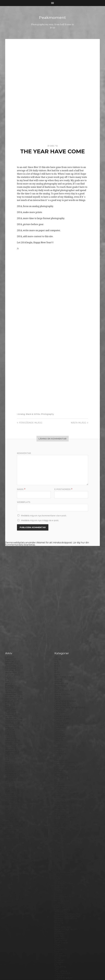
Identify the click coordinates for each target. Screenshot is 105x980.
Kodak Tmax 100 (63, 785)
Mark (57, 816)
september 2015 (14, 754)
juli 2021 (10, 607)
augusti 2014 (12, 783)
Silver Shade (61, 893)
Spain (57, 902)
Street (58, 908)
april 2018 (10, 686)
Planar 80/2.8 (62, 858)
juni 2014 (10, 787)
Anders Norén (57, 971)
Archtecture (61, 634)
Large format (62, 805)
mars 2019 (11, 662)
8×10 (57, 623)
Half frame (60, 748)
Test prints (60, 917)
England (59, 702)
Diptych (59, 691)
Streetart (59, 910)
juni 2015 (10, 761)
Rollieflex (59, 882)
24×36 (58, 609)
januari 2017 (12, 719)
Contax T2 (60, 671)
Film (57, 708)
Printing (59, 873)
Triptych (59, 926)
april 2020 (11, 634)
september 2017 (14, 702)
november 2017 (14, 697)
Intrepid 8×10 (62, 776)
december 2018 (14, 669)
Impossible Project (65, 770)
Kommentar (24, 453)
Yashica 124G (61, 937)
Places (58, 855)
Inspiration (60, 772)
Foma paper (61, 710)
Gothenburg (61, 737)
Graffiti (58, 741)
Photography (47, 414)
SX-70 (58, 915)
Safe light (60, 886)
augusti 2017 (12, 704)
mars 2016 (11, 741)
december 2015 (14, 748)
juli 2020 (10, 627)
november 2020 (14, 618)
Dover (58, 695)
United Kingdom (63, 928)
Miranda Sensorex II (65, 825)
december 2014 (14, 774)
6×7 (56, 620)
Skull (57, 897)
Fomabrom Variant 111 (66, 713)
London (59, 809)
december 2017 (14, 695)
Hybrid (58, 757)
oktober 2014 (12, 779)
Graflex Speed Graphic (67, 743)
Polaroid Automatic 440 (67, 866)
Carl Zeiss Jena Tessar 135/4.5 (70, 658)
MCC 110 (59, 820)
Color (57, 664)
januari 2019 (12, 667)
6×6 (56, 618)
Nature (58, 827)
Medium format (63, 822)
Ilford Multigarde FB (66, 763)
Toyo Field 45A (62, 924)
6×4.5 (57, 616)
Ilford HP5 (60, 761)
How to (58, 754)
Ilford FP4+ (60, 759)
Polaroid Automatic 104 (67, 864)
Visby (57, 930)
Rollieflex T (60, 884)
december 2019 (14, 642)
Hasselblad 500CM (65, 752)
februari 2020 (13, 638)
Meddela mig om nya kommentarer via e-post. (44, 516)
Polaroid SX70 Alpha (66, 869)
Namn (21, 489)
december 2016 (14, 721)
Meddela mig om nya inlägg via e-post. (40, 520)
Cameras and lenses (65, 651)
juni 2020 (10, 629)
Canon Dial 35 (62, 653)
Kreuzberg (60, 796)
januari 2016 (12, 746)
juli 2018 (10, 680)
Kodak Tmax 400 (64, 787)
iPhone (58, 779)
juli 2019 (10, 653)
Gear (57, 732)
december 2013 (14, 801)
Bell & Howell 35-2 (64, 640)
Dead (57, 680)
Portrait (59, 871)
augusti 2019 (12, 651)
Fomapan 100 (62, 715)
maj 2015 (10, 763)
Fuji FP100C (61, 728)
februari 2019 (12, 664)
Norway (59, 840)
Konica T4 (60, 792)
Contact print (62, 667)
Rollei (57, 875)
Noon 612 (59, 836)
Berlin (58, 642)
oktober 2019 (12, 647)
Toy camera (61, 921)
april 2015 (10, 765)
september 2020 (14, 623)
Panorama (60, 844)
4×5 (56, 612)
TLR (57, 919)
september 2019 (14, 649)
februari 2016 (12, 743)
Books (58, 647)
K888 (57, 781)
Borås (57, 649)
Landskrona (61, 803)
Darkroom (60, 678)
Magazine (60, 811)
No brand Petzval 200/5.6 (68, 833)
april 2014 (10, 792)
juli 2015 (10, 759)
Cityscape (60, 662)
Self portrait (61, 891)
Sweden (59, 913)
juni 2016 (10, 735)
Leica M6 (59, 807)
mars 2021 (11, 609)
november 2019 (14, 645)
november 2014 (14, 776)
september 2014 (14, 781)
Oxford (58, 842)
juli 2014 (10, 785)
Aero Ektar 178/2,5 (64, 627)
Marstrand (60, 818)
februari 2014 (12, 796)
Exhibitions (60, 704)
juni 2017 (10, 708)
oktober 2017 (12, 699)
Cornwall (59, 675)
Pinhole (59, 853)
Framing (59, 724)
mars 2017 (11, 715)
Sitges (58, 895)
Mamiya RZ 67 (62, 814)
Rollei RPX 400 (63, 877)
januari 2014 (12, 798)
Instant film (61, 774)
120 (56, 607)
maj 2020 (10, 631)
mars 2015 (11, 768)
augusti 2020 (13, 625)
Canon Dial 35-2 (63, 656)
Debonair (59, 682)
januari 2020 (12, 640)
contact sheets (62, 669)
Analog (21, 414)
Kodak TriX (60, 790)
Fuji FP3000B (62, 730)
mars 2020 (11, 636)
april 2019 (10, 660)
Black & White (33, 414)
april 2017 (10, 713)
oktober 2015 (12, 752)
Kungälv (59, 798)
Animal (58, 631)
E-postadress (63, 489)
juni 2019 (10, 656)
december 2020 (14, 616)
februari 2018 (13, 691)
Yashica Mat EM (63, 939)
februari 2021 (12, 612)
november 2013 (14, 803)
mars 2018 (11, 688)
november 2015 (14, 750)
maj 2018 (10, 684)
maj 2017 (10, 710)
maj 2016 (10, 737)
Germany (60, 735)
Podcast (59, 862)
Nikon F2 (59, 831)
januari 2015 (12, 772)
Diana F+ (59, 688)
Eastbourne (61, 697)
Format (58, 721)
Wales (58, 934)
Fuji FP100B (61, 726)
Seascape (60, 888)
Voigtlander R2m (64, 932)
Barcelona (60, 636)
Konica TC (60, 794)
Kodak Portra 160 (64, 783)
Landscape (60, 801)
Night (57, 829)
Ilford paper (61, 765)
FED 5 (58, 706)
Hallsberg (60, 750)
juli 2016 (10, 732)
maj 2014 (10, 790)
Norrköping (61, 838)
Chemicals (60, 660)
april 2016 (10, 739)
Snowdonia (60, 899)
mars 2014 (11, 794)
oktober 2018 (13, 673)
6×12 (57, 614)
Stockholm (60, 906)
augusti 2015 (12, 757)
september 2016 (14, 728)
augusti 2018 (12, 678)
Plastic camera (62, 860)
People (58, 849)
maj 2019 (10, 658)
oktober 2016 (12, 726)
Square (58, 904)
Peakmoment (52, 18)
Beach (58, 638)
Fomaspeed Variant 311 (67, 717)
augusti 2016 (12, 730)
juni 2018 (10, 682)
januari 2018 (12, 693)
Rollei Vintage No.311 (66, 880)
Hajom (58, 746)
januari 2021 (12, 614)
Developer (60, 686)
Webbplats (24, 502)
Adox (57, 625)
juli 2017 (10, 706)
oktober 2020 (13, 620)
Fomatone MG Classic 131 (68, 719)
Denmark (60, 684)
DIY (56, 693)
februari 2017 (12, 717)
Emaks (58, 699)
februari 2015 (12, 770)
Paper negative (63, 847)
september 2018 (14, 675)
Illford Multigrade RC (66, 768)
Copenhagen (62, 673)
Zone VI (59, 941)
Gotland (59, 739)
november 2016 (14, 724)
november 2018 (14, 671)
